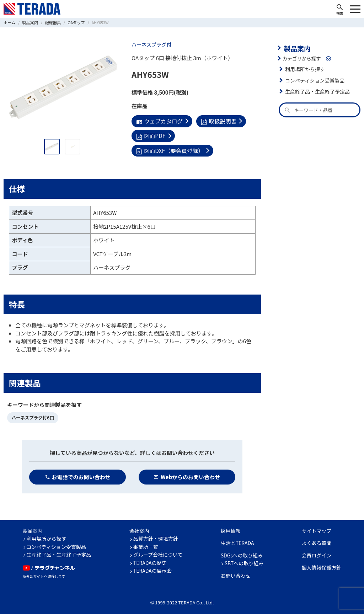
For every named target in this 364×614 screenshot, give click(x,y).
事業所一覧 (146, 543)
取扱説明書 (217, 121)
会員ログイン (316, 552)
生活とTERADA (237, 539)
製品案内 (296, 48)
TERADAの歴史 (150, 559)
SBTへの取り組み (244, 560)
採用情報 (231, 527)
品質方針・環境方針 (156, 535)
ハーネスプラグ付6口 (32, 415)
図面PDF (150, 135)
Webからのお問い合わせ (187, 473)
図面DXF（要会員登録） (215, 135)
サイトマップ (316, 527)
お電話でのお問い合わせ (78, 473)
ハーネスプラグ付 (151, 44)
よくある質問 (316, 539)
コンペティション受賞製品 (314, 80)
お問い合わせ (236, 572)
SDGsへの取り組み (242, 552)
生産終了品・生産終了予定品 (316, 91)
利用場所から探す (304, 68)
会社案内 (139, 527)
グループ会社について (158, 551)
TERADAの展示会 (152, 567)
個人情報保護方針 (321, 564)
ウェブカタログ (159, 121)
